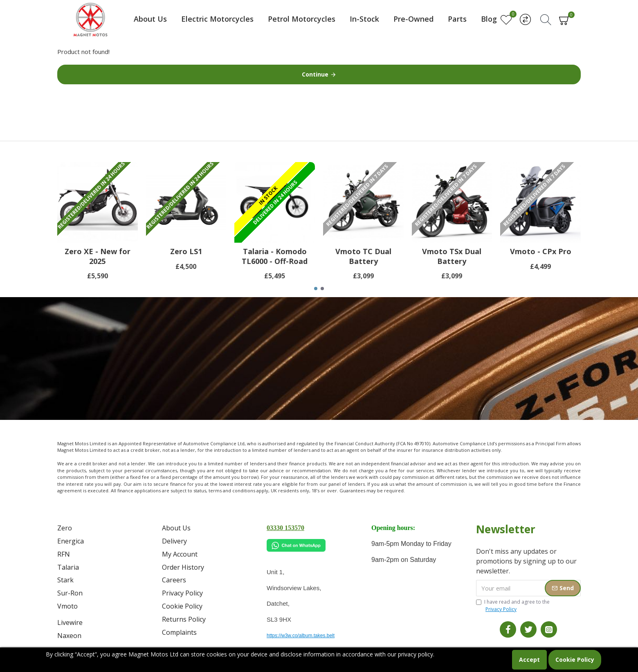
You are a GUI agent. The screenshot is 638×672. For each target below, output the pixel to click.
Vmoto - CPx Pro (541, 251)
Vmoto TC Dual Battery (363, 256)
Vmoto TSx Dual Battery (452, 256)
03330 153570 (285, 528)
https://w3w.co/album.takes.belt (301, 636)
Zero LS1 (186, 251)
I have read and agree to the (513, 606)
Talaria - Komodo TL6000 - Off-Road (275, 256)
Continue (315, 74)
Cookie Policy (575, 660)
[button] (316, 289)
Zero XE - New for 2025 (98, 256)
